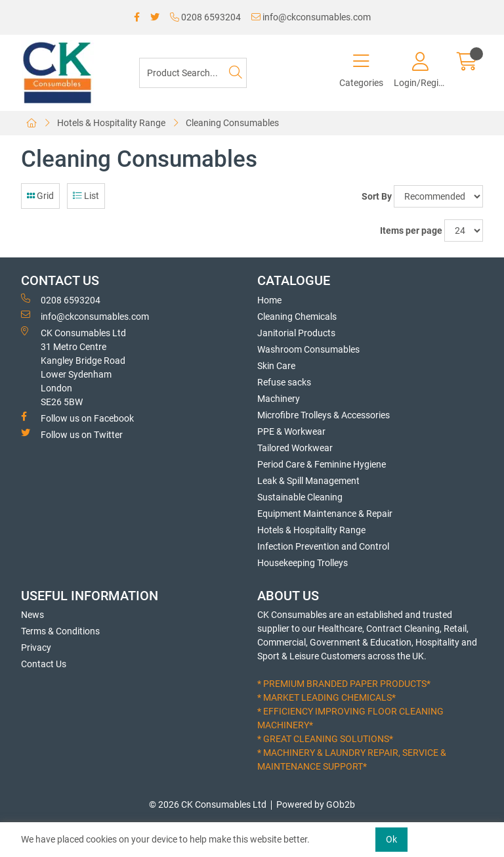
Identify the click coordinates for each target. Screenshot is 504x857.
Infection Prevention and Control (323, 546)
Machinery (279, 399)
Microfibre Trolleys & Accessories (324, 415)
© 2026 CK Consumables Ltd (208, 804)
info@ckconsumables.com (311, 17)
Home (269, 300)
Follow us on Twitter (72, 434)
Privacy (36, 648)
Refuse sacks (284, 382)
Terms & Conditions (60, 631)
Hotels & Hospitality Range (111, 123)
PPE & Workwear (291, 431)
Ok (391, 839)
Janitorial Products (296, 333)
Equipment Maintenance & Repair (325, 514)
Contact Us (44, 664)
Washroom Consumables (308, 349)
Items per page (411, 231)
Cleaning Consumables (232, 123)
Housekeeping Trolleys (303, 563)
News (32, 615)
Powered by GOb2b (316, 804)
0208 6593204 (205, 17)
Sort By (377, 196)
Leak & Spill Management (308, 481)
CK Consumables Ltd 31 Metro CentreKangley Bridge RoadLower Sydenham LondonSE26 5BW (73, 367)
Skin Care (276, 366)
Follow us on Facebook (77, 418)
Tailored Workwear (295, 448)
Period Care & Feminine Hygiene (322, 464)
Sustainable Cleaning (300, 497)
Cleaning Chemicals (297, 317)
